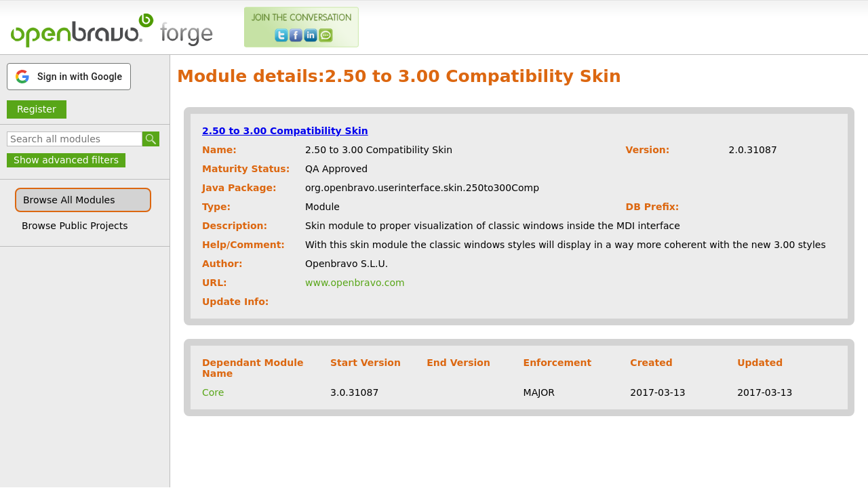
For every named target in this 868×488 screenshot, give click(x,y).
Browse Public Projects (75, 226)
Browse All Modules (69, 200)
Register (37, 109)
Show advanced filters (66, 160)
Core (213, 392)
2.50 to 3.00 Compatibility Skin (285, 131)
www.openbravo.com (355, 283)
